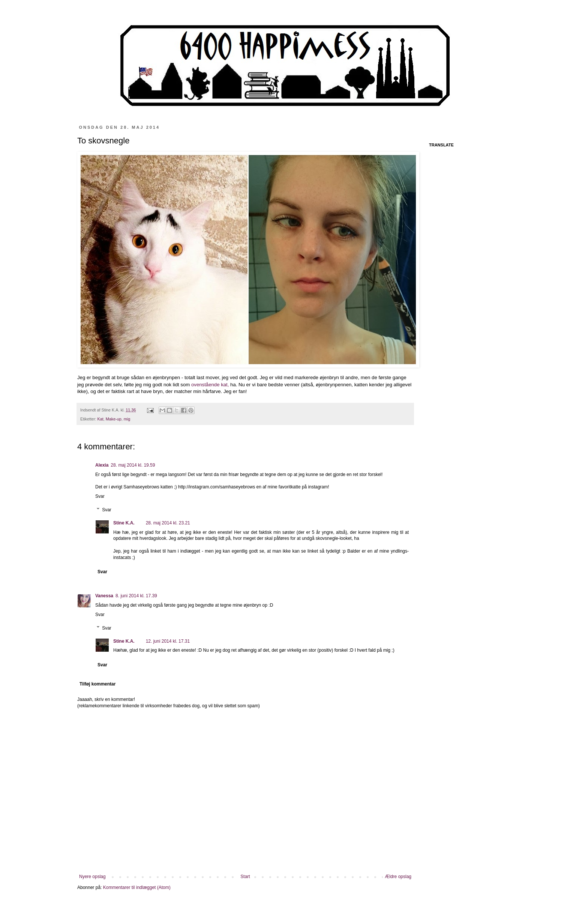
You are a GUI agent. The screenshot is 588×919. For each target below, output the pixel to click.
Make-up (114, 419)
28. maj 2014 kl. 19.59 (133, 465)
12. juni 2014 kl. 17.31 (168, 641)
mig (127, 419)
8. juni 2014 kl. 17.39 (136, 596)
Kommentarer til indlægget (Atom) (137, 887)
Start (245, 877)
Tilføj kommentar (97, 684)
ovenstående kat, (210, 385)
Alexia (102, 465)
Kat (100, 419)
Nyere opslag (92, 877)
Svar (100, 496)
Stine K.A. (124, 523)
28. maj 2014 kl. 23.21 (168, 523)
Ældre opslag (398, 877)
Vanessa (104, 596)
